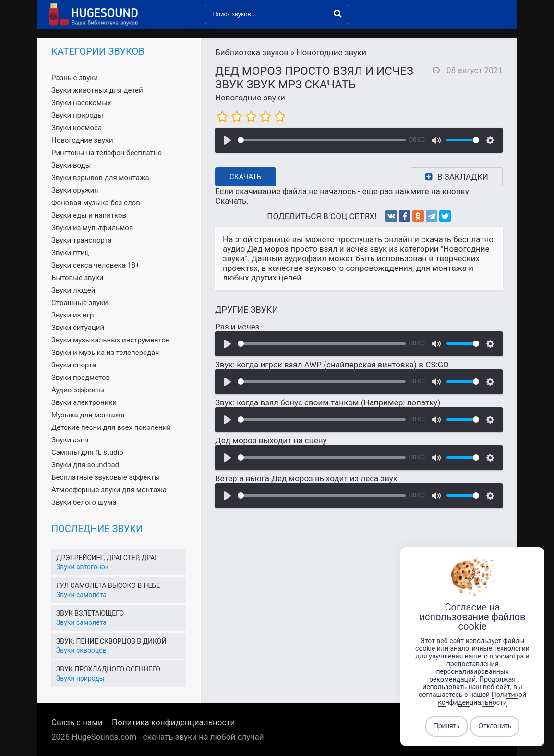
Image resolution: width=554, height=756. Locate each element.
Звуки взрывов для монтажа (100, 178)
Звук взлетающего (90, 613)
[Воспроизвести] (228, 140)
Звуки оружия (75, 190)
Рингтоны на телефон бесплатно (107, 153)
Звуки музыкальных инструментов (111, 340)
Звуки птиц (70, 253)
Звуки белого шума (84, 502)
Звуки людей (73, 290)
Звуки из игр (72, 315)
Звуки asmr (70, 440)
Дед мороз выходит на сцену (271, 440)
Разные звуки (75, 78)
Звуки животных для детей (97, 90)
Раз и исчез (237, 327)
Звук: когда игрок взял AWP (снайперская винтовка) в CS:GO (332, 365)
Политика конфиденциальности (173, 722)
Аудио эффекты (78, 390)
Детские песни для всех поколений (111, 427)
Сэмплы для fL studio (87, 452)
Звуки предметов (81, 378)
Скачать (246, 177)
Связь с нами (77, 722)
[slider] (322, 140)
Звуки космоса (77, 128)
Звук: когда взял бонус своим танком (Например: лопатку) (328, 402)
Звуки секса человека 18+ (96, 265)
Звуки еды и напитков (89, 215)
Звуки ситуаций (78, 328)
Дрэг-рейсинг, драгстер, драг (107, 558)
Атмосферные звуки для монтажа (109, 490)
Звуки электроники (84, 402)
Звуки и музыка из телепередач (105, 353)
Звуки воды (71, 165)
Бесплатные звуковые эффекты (106, 477)
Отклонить (495, 726)
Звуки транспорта (82, 240)
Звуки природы (77, 115)
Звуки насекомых (81, 103)
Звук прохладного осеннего (108, 669)
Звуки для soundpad (85, 465)
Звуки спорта (74, 365)
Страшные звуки (80, 303)
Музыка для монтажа (88, 415)
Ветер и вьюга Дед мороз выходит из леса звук (306, 478)
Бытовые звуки (77, 278)
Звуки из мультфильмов (92, 228)
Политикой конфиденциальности (482, 698)
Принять (447, 726)
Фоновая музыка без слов (96, 203)
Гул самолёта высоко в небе (108, 585)
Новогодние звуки (250, 98)
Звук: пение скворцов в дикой (111, 641)
